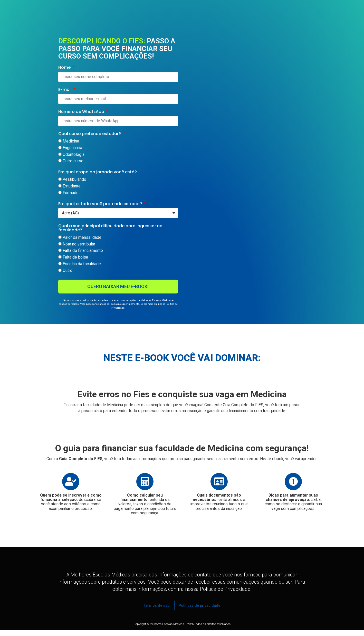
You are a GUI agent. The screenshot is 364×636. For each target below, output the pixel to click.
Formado (71, 193)
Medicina (71, 141)
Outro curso (73, 161)
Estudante (72, 186)
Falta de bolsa (75, 257)
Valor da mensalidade (82, 237)
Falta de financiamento (83, 251)
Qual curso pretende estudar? (90, 134)
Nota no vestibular (79, 244)
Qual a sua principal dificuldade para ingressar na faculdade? (110, 228)
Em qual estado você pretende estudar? (101, 204)
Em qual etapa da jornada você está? (98, 172)
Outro (68, 270)
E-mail (65, 90)
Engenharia (72, 148)
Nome (65, 68)
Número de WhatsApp (82, 112)
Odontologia (74, 154)
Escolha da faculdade (82, 264)
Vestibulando (74, 180)
